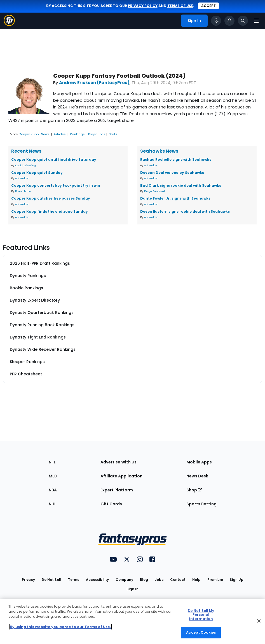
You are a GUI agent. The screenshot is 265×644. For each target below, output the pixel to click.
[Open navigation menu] (256, 21)
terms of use (180, 6)
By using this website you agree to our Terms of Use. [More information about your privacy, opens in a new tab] (60, 627)
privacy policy (143, 6)
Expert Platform (117, 490)
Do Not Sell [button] (51, 580)
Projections (97, 134)
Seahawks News (159, 151)
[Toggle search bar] (243, 21)
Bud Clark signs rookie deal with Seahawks (181, 185)
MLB (53, 476)
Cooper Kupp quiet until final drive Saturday (54, 159)
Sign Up (237, 580)
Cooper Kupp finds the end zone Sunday (50, 211)
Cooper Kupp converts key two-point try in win (56, 185)
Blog (144, 580)
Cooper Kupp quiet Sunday (37, 173)
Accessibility (97, 580)
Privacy (28, 580)
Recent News (26, 151)
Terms (74, 580)
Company (124, 580)
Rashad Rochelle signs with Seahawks (176, 159)
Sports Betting (201, 504)
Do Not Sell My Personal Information (201, 615)
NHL (52, 504)
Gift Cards (111, 504)
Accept (208, 6)
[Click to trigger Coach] (216, 21)
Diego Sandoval (154, 191)
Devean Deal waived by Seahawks (172, 173)
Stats (113, 134)
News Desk (197, 476)
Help (196, 580)
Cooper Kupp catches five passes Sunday (51, 198)
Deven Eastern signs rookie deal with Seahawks (185, 211)
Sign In (132, 589)
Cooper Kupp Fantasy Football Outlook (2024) (119, 76)
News (45, 134)
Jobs (159, 580)
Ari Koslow (22, 178)
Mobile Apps (199, 462)
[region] (132, 621)
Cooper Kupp (29, 134)
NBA (53, 490)
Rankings (77, 134)
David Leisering (25, 165)
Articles (60, 134)
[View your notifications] (229, 21)
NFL (52, 462)
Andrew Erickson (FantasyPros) (94, 83)
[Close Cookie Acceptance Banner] (259, 621)
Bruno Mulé (23, 191)
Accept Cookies (201, 632)
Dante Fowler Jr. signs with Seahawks (175, 198)
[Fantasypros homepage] (9, 24)
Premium (215, 580)
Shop (194, 490)
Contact (178, 580)
